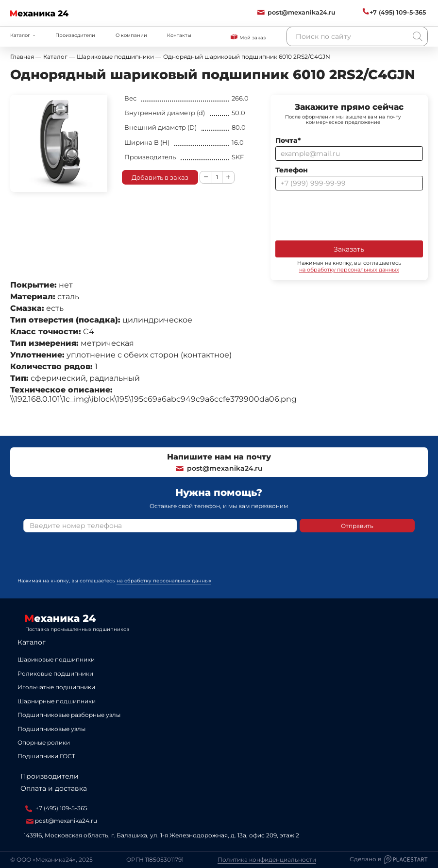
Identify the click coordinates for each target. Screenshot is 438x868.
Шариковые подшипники (56, 659)
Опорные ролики (44, 742)
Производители (75, 35)
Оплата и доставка (54, 788)
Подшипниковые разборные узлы (69, 715)
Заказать (349, 249)
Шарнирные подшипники (57, 701)
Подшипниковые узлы (51, 729)
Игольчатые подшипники (56, 687)
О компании (131, 35)
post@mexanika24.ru (219, 468)
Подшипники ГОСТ (46, 756)
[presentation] (349, 215)
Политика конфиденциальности (267, 860)
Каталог (32, 642)
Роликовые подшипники (55, 673)
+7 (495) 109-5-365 (56, 808)
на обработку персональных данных (349, 270)
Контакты (179, 35)
